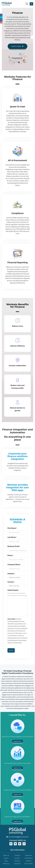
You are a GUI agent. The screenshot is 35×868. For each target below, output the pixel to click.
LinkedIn (1, 20)
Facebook (1, 15)
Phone (10, 555)
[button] (27, 4)
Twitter (1, 17)
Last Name (12, 537)
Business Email (14, 546)
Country (11, 582)
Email (1, 22)
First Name (12, 528)
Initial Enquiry (13, 590)
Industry (11, 574)
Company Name (14, 565)
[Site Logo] (7, 4)
